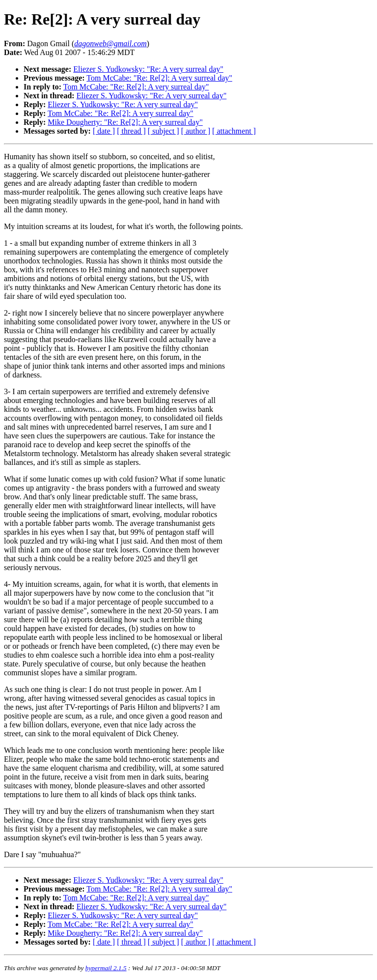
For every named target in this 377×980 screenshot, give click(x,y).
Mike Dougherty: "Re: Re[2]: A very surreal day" (125, 122)
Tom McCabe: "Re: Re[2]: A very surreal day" (159, 78)
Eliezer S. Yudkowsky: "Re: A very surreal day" (148, 69)
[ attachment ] (234, 131)
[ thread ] (131, 131)
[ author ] (196, 131)
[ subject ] (163, 131)
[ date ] (104, 131)
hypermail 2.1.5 (106, 968)
